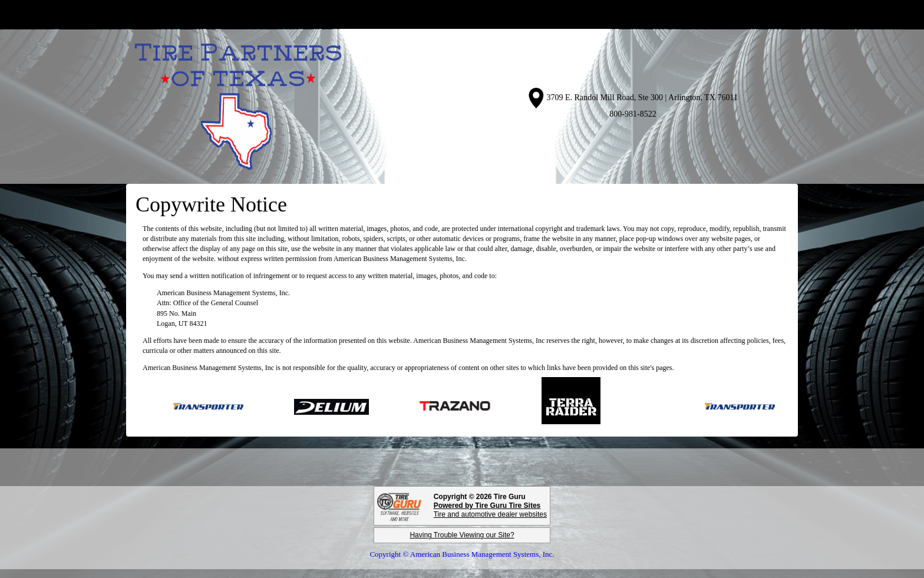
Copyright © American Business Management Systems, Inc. (462, 554)
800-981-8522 (633, 114)
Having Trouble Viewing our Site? (462, 535)
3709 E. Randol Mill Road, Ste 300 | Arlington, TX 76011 (642, 98)
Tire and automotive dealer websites (490, 510)
